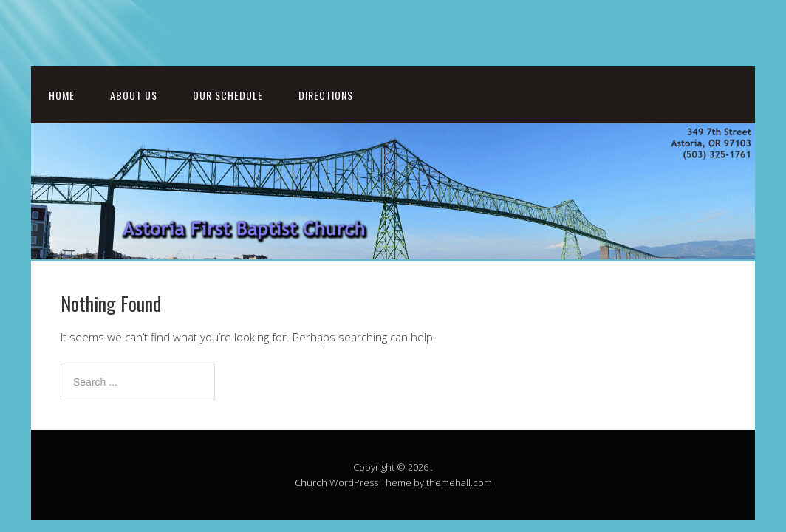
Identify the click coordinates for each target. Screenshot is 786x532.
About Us (134, 95)
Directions (326, 95)
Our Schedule (228, 95)
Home (62, 95)
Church (311, 482)
